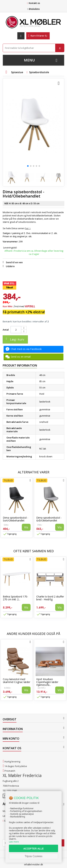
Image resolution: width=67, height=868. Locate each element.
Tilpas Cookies (34, 856)
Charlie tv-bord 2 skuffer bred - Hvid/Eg (50, 598)
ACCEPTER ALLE (33, 848)
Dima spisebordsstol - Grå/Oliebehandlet (49, 519)
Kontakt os (34, 3)
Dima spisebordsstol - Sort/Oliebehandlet (16, 519)
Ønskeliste (33, 9)
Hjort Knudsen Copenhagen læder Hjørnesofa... (47, 682)
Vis (26, 527)
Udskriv (10, 266)
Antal (6, 330)
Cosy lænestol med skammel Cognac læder (17, 681)
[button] (28, 166)
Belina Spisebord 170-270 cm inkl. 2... (15, 598)
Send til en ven (14, 262)
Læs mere (14, 842)
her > (28, 228)
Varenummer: (10, 241)
